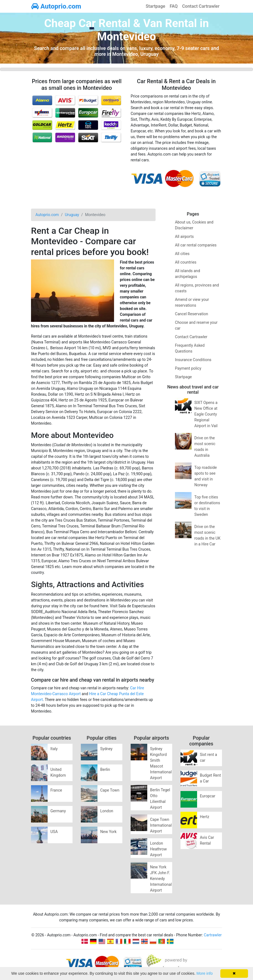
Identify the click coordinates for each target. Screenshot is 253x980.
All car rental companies (196, 245)
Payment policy (188, 368)
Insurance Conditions (193, 360)
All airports (184, 237)
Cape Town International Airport (161, 825)
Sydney (106, 749)
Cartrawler (213, 935)
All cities (182, 254)
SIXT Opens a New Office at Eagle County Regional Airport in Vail (206, 414)
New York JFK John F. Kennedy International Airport (161, 879)
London (107, 811)
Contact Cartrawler (201, 6)
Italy (54, 749)
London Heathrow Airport (158, 849)
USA (54, 832)
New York (108, 832)
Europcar (208, 796)
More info (205, 973)
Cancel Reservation (192, 314)
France (56, 790)
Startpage (155, 6)
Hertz (205, 817)
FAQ (174, 6)
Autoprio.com (56, 6)
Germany (58, 811)
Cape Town (110, 790)
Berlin (105, 769)
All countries (186, 262)
